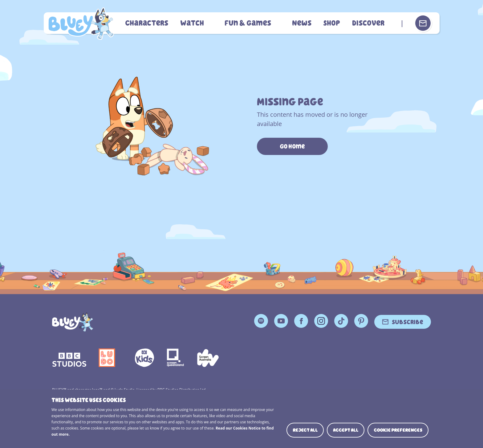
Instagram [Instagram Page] (321, 321)
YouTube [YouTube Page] (281, 321)
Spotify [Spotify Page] (261, 321)
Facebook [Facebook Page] (301, 321)
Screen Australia (208, 358)
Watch (195, 23)
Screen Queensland (176, 358)
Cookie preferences (398, 430)
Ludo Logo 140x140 (107, 358)
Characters (150, 23)
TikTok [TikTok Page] (341, 321)
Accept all (346, 430)
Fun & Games (250, 23)
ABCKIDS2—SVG (144, 358)
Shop (333, 23)
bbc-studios (69, 358)
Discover (368, 23)
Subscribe (408, 322)
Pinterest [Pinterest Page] (361, 321)
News (303, 23)
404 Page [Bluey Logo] (83, 23)
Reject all (305, 430)
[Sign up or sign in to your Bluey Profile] (423, 23)
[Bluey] (73, 322)
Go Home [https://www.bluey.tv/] (292, 146)
